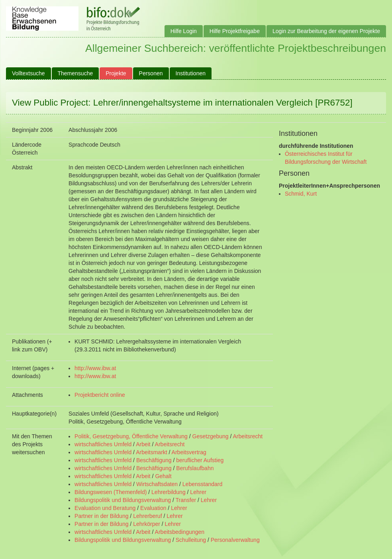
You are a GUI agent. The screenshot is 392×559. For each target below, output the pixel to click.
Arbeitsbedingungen (180, 532)
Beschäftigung (154, 460)
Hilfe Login (184, 31)
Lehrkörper (147, 524)
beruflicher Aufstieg (200, 460)
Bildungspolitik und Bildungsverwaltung (123, 500)
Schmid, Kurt (301, 194)
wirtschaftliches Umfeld (103, 444)
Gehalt (163, 476)
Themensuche (75, 73)
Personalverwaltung (235, 540)
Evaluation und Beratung (105, 508)
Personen (151, 73)
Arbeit (143, 444)
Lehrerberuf (147, 516)
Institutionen (191, 73)
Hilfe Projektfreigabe (235, 31)
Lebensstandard (202, 484)
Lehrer (198, 492)
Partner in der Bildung (101, 516)
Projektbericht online (100, 395)
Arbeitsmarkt (152, 452)
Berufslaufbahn (195, 468)
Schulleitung (191, 540)
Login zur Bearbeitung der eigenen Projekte (326, 31)
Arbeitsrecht (248, 436)
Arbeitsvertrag (189, 452)
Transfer (186, 500)
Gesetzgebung (211, 436)
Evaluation (153, 508)
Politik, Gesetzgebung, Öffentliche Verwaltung (131, 436)
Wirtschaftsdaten (157, 484)
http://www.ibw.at (95, 368)
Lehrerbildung (169, 492)
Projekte (116, 73)
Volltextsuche (28, 73)
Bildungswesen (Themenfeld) (111, 492)
